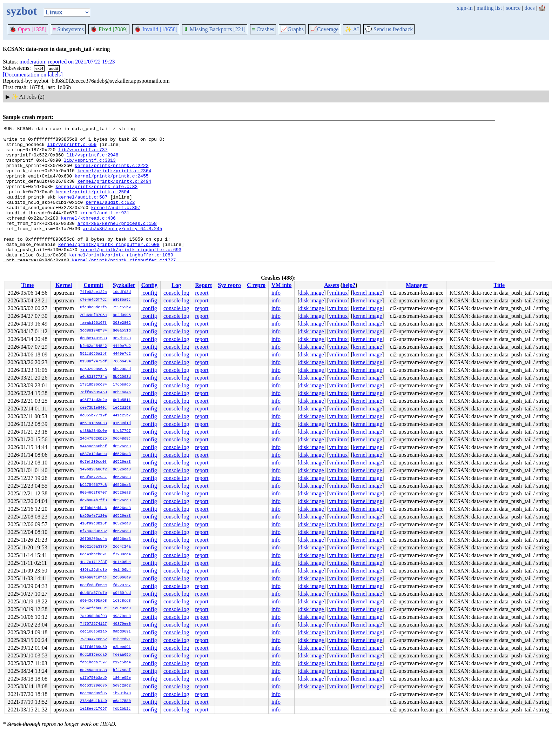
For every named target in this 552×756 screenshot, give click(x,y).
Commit (93, 285)
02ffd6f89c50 (93, 647)
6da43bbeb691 (93, 555)
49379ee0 (122, 616)
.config (149, 293)
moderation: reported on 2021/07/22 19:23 (67, 62)
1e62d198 (122, 408)
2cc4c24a (122, 547)
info (276, 293)
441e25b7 (122, 416)
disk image (312, 293)
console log (176, 293)
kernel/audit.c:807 (116, 225)
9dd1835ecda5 (93, 655)
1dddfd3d (122, 292)
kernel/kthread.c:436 (88, 238)
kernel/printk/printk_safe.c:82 (96, 200)
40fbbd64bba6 (93, 508)
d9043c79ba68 (93, 601)
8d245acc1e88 (93, 670)
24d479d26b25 (93, 439)
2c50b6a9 (122, 578)
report (202, 293)
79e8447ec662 (93, 640)
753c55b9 (122, 308)
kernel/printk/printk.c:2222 (112, 175)
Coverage (324, 29)
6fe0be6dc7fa (93, 308)
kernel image (367, 293)
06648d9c (122, 439)
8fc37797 (122, 431)
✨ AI (352, 29)
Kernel (64, 285)
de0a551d (122, 331)
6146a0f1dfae (93, 578)
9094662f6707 (93, 493)
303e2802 (122, 323)
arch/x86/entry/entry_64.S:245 (122, 250)
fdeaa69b (122, 655)
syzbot (22, 11)
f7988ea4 (122, 555)
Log (176, 285)
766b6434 (122, 362)
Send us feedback (389, 29)
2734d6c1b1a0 (93, 701)
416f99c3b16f (93, 524)
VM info (281, 285)
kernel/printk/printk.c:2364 (115, 181)
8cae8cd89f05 (93, 694)
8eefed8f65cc (93, 586)
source (513, 8)
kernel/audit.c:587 (83, 213)
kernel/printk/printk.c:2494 (115, 194)
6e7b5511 (122, 400)
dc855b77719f (93, 416)
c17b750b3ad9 (93, 678)
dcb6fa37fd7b (93, 593)
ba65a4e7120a (93, 516)
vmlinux (338, 293)
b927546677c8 (93, 485)
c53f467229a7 (93, 477)
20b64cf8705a (93, 315)
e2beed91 (122, 640)
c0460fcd (122, 593)
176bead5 (122, 385)
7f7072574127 (93, 624)
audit (54, 68)
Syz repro (229, 285)
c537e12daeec (93, 454)
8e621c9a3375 (93, 547)
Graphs (292, 29)
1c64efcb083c (93, 609)
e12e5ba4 (122, 663)
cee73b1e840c (93, 408)
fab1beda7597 (93, 663)
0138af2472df (93, 362)
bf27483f (122, 670)
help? (349, 285)
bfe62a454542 (93, 346)
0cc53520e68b (93, 686)
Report (203, 285)
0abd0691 (122, 632)
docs (529, 8)
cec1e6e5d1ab (93, 632)
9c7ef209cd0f (93, 462)
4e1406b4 (122, 562)
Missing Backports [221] (215, 29)
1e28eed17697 (93, 709)
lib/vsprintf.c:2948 (92, 162)
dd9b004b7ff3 (93, 501)
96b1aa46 (122, 393)
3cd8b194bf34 (93, 331)
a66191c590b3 (93, 423)
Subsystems (68, 29)
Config (149, 285)
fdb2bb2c (122, 709)
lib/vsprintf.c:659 (72, 149)
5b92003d (122, 369)
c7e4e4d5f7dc (93, 300)
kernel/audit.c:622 (110, 219)
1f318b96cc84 (93, 385)
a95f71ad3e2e (93, 400)
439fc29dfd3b (93, 570)
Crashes (263, 29)
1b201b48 (122, 694)
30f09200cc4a (93, 539)
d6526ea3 (122, 447)
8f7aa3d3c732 (93, 531)
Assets (332, 285)
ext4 (39, 68)
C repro (256, 285)
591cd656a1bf (93, 354)
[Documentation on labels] (33, 75)
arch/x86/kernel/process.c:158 (117, 244)
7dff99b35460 (93, 393)
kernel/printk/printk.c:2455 (112, 187)
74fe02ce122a (93, 292)
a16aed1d (122, 423)
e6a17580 (122, 701)
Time (28, 285)
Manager (417, 285)
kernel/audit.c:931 (105, 232)
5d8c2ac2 (122, 686)
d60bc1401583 (93, 339)
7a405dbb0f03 (93, 616)
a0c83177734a (93, 377)
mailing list (489, 8)
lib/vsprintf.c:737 (83, 156)
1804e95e (122, 678)
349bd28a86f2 (93, 470)
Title (499, 285)
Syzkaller (124, 285)
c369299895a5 (93, 369)
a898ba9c (122, 300)
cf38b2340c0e (93, 431)
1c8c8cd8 (122, 601)
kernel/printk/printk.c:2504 (92, 206)
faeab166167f (93, 323)
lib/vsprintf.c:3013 (90, 168)
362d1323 (122, 339)
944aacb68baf (93, 447)
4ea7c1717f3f (93, 562)
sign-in (465, 8)
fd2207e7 (122, 586)
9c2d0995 (122, 315)
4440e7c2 (122, 346)
